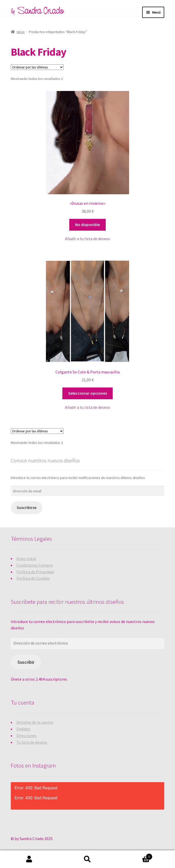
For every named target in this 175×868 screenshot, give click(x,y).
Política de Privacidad (35, 572)
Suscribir (26, 662)
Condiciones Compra (35, 565)
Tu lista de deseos (32, 742)
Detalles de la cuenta (35, 722)
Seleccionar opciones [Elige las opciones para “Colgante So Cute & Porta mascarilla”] (88, 393)
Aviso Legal (26, 558)
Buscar (87, 859)
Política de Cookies (33, 578)
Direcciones (27, 736)
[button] (87, 239)
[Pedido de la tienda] (37, 67)
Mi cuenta (29, 859)
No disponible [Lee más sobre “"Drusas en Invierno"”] (87, 224)
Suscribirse (27, 508)
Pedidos (23, 729)
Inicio (21, 32)
